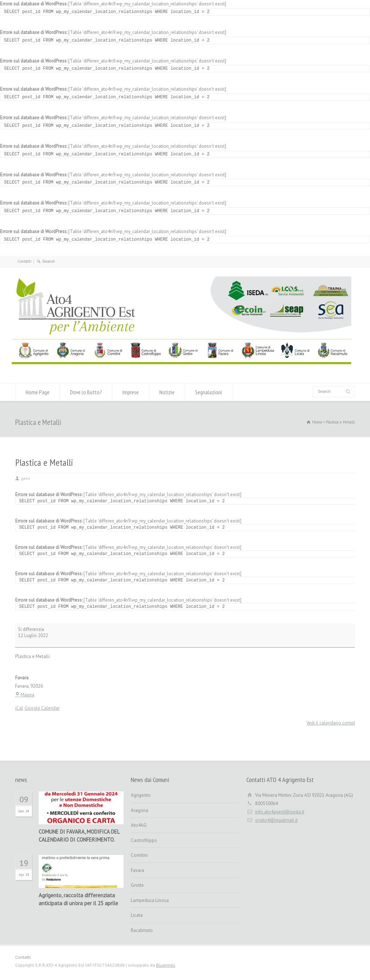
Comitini (139, 855)
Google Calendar (42, 708)
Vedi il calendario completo (334, 723)
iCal (19, 708)
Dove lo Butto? (86, 392)
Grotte (137, 885)
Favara (137, 870)
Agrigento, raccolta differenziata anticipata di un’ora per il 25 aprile (78, 899)
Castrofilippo (144, 840)
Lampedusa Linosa (150, 900)
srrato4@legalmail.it (276, 820)
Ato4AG (139, 825)
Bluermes (166, 965)
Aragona (139, 810)
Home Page (38, 392)
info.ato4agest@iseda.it (280, 812)
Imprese (131, 392)
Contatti (24, 261)
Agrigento (141, 795)
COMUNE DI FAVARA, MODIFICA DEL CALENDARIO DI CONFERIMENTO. (79, 836)
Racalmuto (142, 930)
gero (25, 478)
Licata (137, 915)
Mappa (25, 695)
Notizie (167, 392)
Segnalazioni (208, 392)
